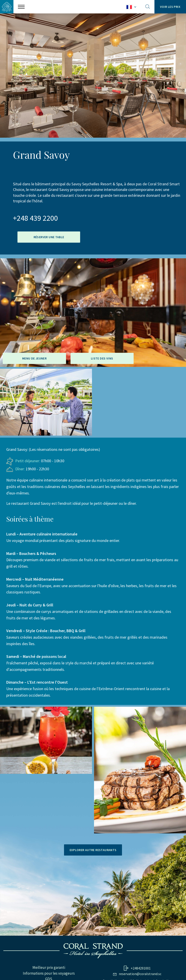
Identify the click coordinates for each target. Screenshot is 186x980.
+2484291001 (141, 968)
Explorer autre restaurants (93, 850)
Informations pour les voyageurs (49, 973)
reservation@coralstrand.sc (140, 974)
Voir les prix (170, 7)
